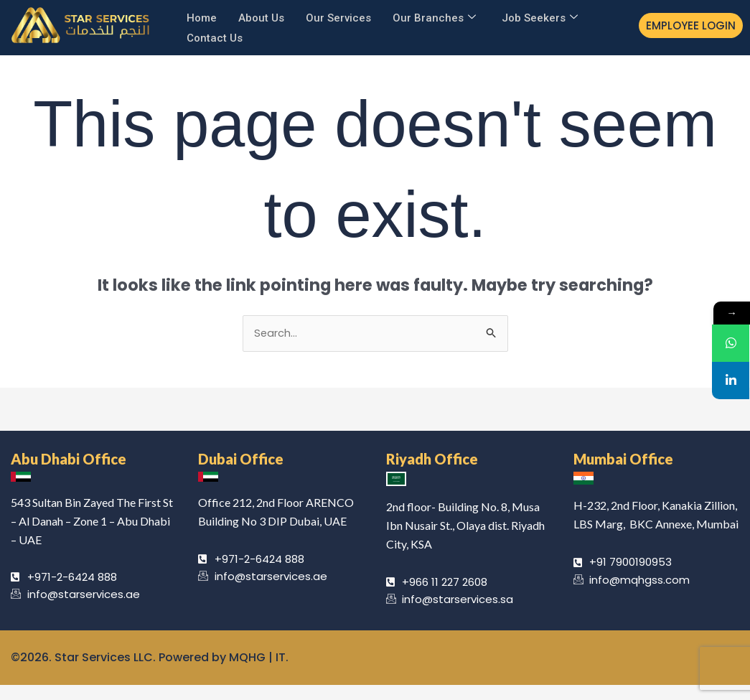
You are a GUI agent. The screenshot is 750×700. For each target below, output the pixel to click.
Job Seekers (540, 17)
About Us (261, 17)
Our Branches (434, 17)
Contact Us (215, 34)
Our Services (338, 17)
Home (202, 17)
